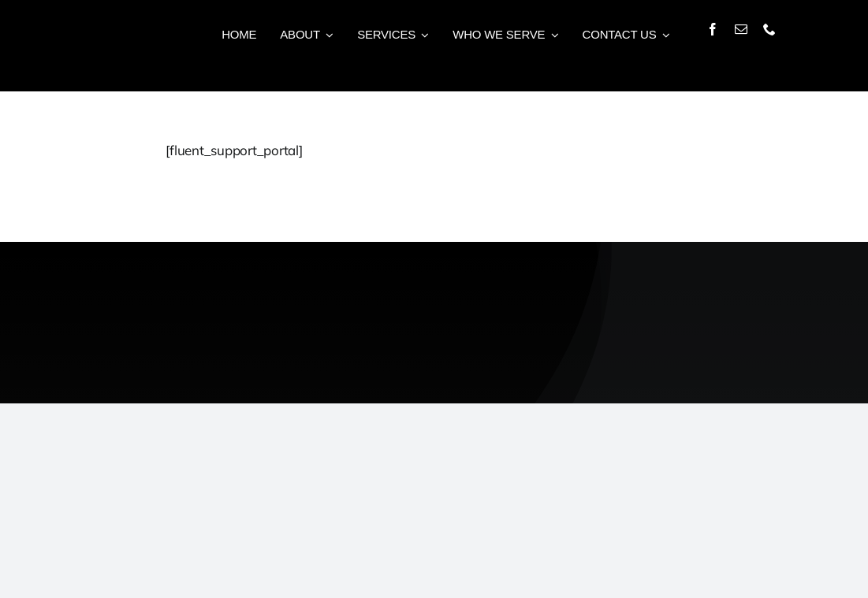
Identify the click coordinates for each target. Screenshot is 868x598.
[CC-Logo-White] (761, 269)
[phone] (769, 29)
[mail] (741, 29)
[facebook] (713, 29)
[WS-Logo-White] (195, 274)
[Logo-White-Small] (87, 21)
